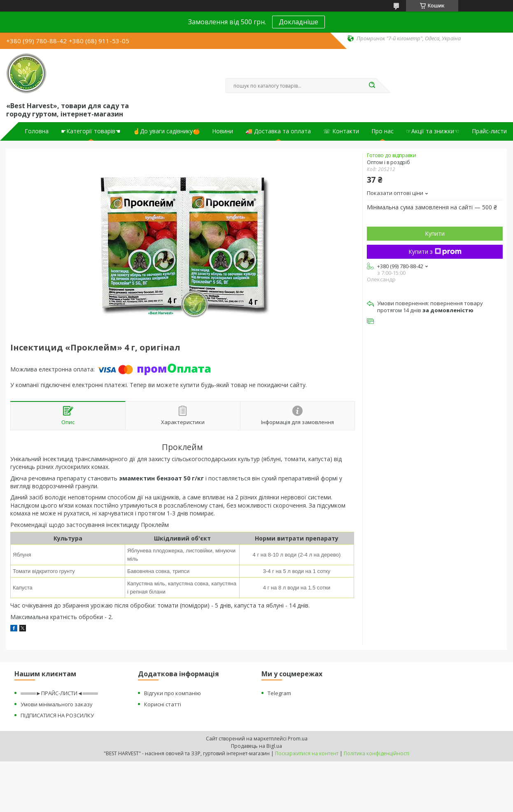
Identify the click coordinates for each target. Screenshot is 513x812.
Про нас (382, 131)
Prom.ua (298, 739)
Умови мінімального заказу (57, 704)
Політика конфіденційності (377, 753)
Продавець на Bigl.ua (256, 746)
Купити (435, 233)
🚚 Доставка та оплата (278, 131)
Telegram (279, 693)
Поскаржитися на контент (307, 753)
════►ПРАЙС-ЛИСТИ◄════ (59, 693)
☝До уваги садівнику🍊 (166, 131)
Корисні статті (163, 704)
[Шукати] (372, 86)
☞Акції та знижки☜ (433, 131)
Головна (37, 131)
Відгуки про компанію (173, 693)
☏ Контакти (341, 131)
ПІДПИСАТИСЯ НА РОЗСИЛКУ (57, 715)
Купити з (435, 252)
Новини (223, 131)
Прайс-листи (489, 131)
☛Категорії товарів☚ (91, 131)
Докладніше (298, 22)
